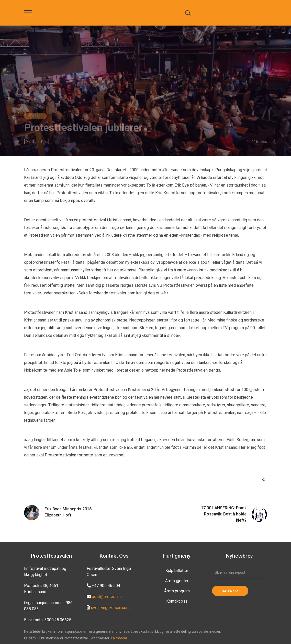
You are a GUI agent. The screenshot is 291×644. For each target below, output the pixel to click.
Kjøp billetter (177, 571)
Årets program (177, 591)
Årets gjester (177, 581)
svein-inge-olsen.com (110, 608)
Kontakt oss (177, 601)
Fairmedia (119, 638)
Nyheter (35, 116)
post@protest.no (107, 597)
